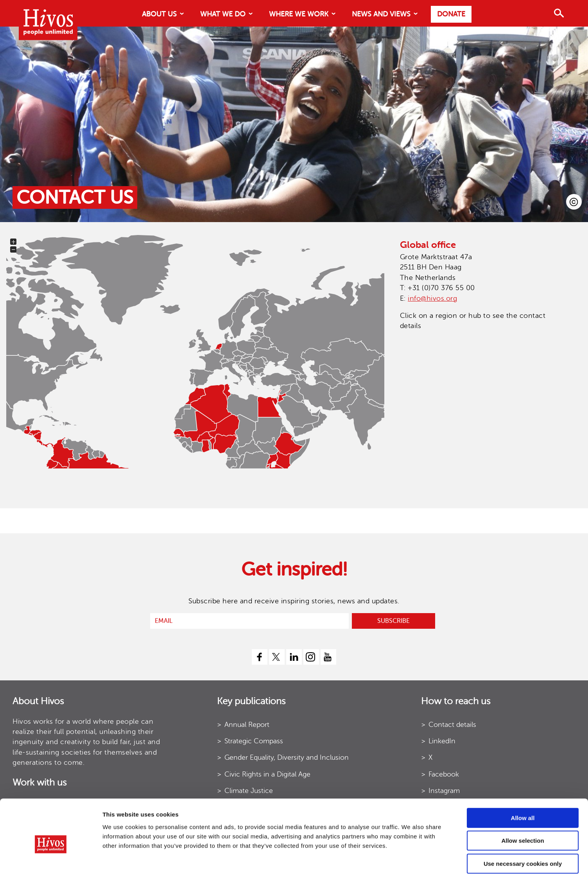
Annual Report (247, 725)
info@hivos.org (432, 298)
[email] (249, 621)
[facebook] (260, 657)
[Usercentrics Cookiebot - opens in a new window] (51, 864)
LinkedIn (442, 741)
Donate (451, 14)
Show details (387, 864)
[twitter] (277, 657)
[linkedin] (294, 657)
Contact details (452, 725)
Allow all (523, 783)
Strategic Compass (254, 741)
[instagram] (311, 657)
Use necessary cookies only (523, 829)
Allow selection (523, 806)
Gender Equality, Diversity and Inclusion (287, 757)
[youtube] (328, 657)
